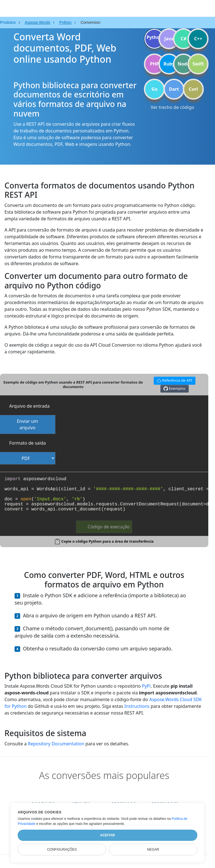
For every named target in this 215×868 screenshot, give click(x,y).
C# (184, 39)
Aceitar (107, 835)
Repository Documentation (56, 744)
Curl (193, 89)
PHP (155, 64)
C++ (198, 39)
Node (184, 64)
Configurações (62, 850)
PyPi (146, 686)
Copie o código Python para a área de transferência (107, 541)
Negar (153, 850)
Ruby (169, 64)
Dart (174, 89)
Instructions (137, 706)
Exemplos (174, 389)
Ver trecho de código (172, 107)
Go (155, 89)
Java (169, 39)
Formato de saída (28, 443)
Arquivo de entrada (29, 406)
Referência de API (174, 380)
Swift (198, 64)
